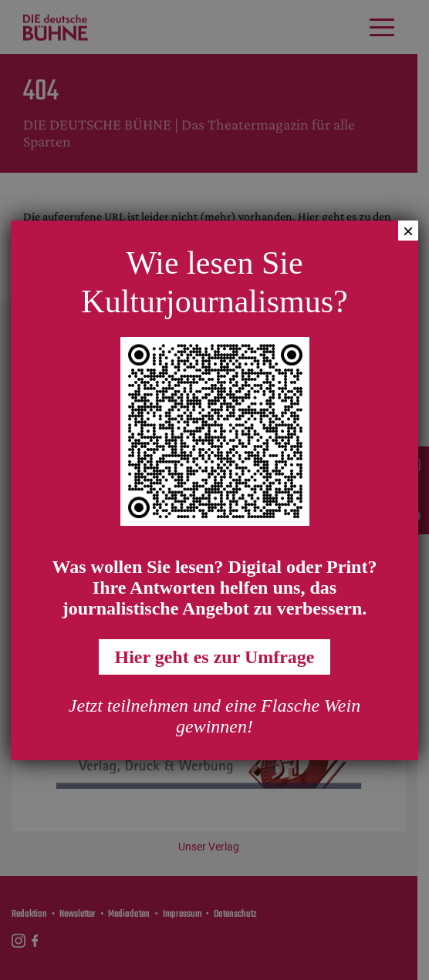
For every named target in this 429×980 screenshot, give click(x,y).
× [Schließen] (408, 231)
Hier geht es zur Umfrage (214, 657)
